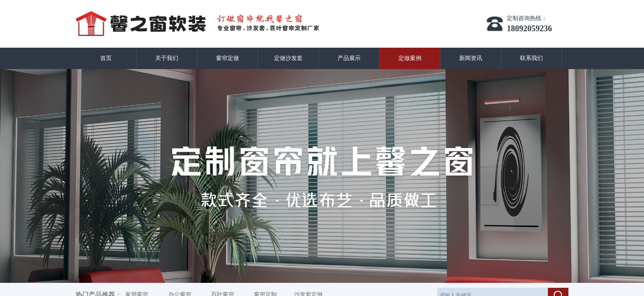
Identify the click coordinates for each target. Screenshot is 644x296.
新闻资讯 (471, 58)
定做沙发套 (288, 58)
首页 (106, 58)
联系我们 (531, 58)
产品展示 (349, 58)
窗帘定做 (228, 58)
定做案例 (410, 58)
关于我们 (167, 58)
